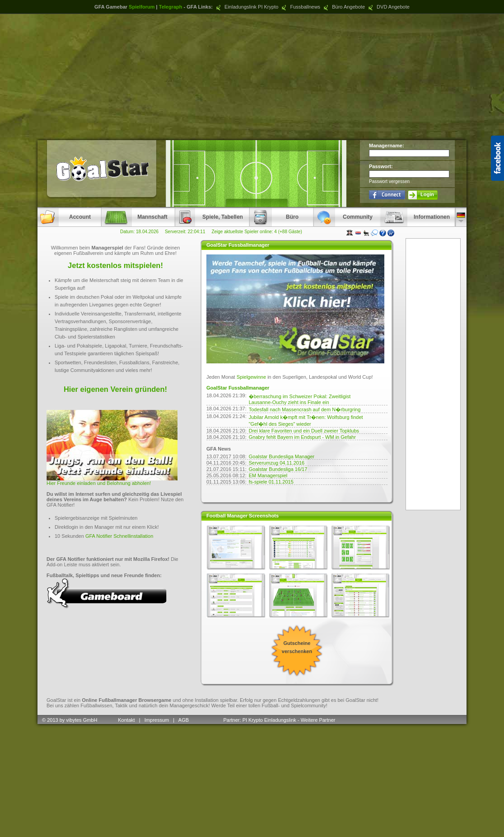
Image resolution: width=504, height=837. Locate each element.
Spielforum (142, 7)
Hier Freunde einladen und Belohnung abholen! (99, 483)
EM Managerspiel (268, 475)
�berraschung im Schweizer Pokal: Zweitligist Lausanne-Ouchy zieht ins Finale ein (300, 399)
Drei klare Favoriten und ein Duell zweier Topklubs (304, 431)
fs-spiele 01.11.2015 (271, 482)
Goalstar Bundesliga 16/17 (278, 469)
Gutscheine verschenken (297, 647)
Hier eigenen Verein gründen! (115, 389)
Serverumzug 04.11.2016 (277, 463)
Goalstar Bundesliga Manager (282, 456)
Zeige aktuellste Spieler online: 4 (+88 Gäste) (257, 232)
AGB (184, 720)
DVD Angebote (388, 7)
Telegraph (171, 7)
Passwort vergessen (389, 181)
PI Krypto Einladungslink (269, 720)
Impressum (157, 720)
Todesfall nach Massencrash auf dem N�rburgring (305, 409)
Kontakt (126, 720)
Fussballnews (300, 7)
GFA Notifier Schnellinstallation (119, 536)
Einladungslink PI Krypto (246, 7)
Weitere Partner (318, 720)
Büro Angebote (343, 7)
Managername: (387, 146)
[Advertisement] (252, 77)
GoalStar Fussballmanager (238, 388)
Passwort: (381, 166)
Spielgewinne (251, 377)
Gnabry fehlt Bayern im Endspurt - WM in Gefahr (302, 437)
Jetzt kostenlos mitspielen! (115, 265)
